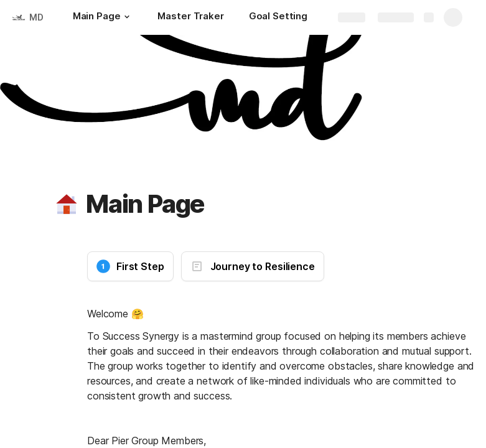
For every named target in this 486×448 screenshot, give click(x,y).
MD (36, 17)
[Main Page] (103, 17)
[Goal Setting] (278, 17)
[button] (126, 17)
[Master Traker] (190, 17)
